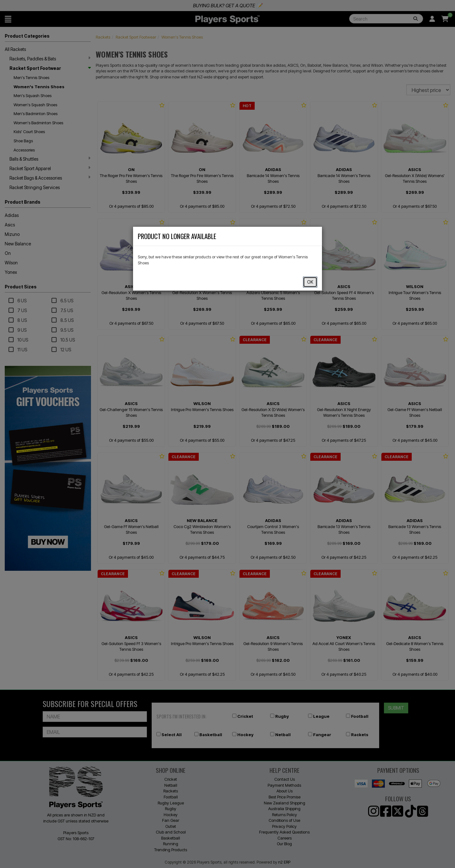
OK (310, 282)
